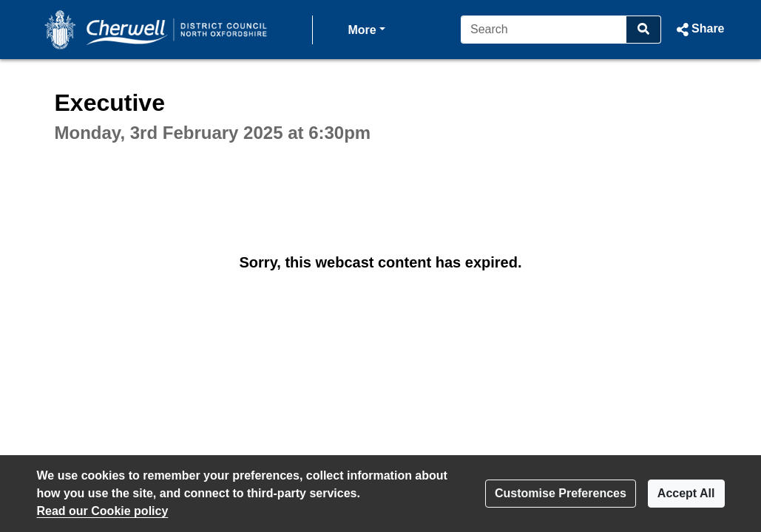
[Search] (544, 30)
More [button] (367, 28)
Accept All (686, 493)
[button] (699, 30)
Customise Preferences (561, 493)
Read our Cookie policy (103, 511)
